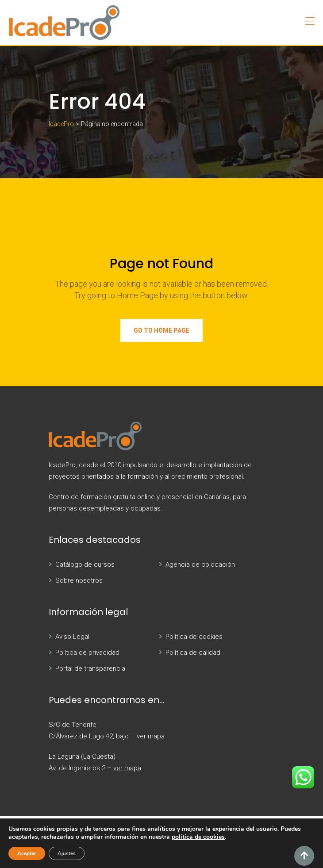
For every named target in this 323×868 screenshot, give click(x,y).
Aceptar (27, 853)
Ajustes (67, 853)
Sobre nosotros (79, 580)
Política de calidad (193, 653)
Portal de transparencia (90, 668)
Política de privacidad (87, 653)
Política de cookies (194, 637)
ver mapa (151, 736)
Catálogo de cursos (85, 565)
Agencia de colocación (200, 565)
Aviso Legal (72, 637)
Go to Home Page (161, 330)
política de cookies (198, 837)
